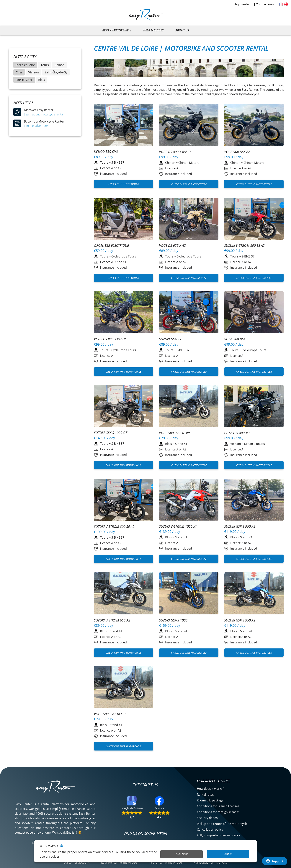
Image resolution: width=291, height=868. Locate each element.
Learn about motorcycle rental (44, 114)
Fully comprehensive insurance (219, 835)
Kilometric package (210, 800)
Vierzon (33, 72)
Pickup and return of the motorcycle (222, 824)
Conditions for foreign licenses (218, 812)
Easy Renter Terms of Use (119, 862)
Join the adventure (36, 126)
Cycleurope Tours (124, 256)
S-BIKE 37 (118, 162)
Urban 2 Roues (254, 444)
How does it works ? (211, 789)
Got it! (228, 854)
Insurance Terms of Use (165, 862)
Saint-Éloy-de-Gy (56, 72)
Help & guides (153, 30)
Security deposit (208, 818)
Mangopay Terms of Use (211, 862)
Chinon (60, 65)
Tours (45, 65)
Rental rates (205, 795)
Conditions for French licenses (218, 806)
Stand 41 (181, 444)
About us (182, 30)
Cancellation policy (210, 830)
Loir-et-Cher (24, 80)
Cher (19, 72)
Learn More (181, 854)
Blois (42, 80)
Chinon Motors (189, 163)
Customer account (76, 862)
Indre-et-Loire (25, 65)
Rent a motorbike (115, 30)
